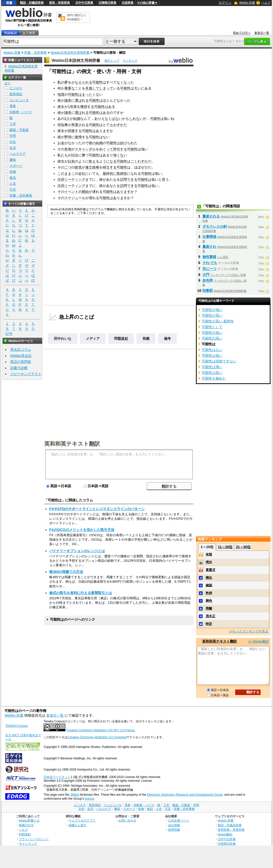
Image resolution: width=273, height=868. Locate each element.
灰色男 (208, 280)
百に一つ (209, 269)
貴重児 (210, 570)
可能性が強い (212, 310)
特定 (209, 624)
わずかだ (120, 125)
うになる (110, 161)
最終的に (110, 174)
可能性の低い (212, 333)
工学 (13, 124)
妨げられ (127, 143)
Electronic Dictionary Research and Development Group (185, 795)
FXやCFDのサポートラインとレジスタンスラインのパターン (97, 509)
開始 (85, 192)
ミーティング (75, 179)
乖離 (209, 608)
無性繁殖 (209, 257)
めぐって (106, 149)
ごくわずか (139, 161)
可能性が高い (212, 315)
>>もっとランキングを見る (249, 631)
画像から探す (78, 825)
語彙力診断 (19, 368)
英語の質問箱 (21, 362)
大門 (206, 275)
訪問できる (129, 179)
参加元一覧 (262, 33)
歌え (92, 161)
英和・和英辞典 (59, 3)
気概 (146, 339)
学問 (13, 136)
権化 (209, 578)
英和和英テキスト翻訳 (72, 443)
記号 (9, 334)
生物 (13, 172)
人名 (13, 184)
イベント (71, 192)
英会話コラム (21, 349)
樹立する (110, 167)
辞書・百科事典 (35, 53)
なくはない (113, 119)
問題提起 (121, 339)
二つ (68, 167)
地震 (61, 94)
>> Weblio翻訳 (258, 641)
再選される (80, 125)
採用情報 (174, 830)
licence (90, 799)
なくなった (125, 82)
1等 (71, 107)
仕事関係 (209, 237)
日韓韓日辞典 (107, 3)
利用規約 (25, 834)
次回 (61, 179)
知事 (64, 125)
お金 (61, 143)
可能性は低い (212, 355)
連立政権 (92, 167)
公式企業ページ (179, 820)
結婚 (77, 119)
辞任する (120, 149)
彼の (92, 143)
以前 (71, 161)
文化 (13, 142)
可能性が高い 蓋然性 (218, 321)
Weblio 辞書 (247, 3)
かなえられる (82, 82)
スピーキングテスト (26, 374)
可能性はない (212, 350)
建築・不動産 (19, 130)
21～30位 (243, 547)
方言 (13, 190)
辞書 (9, 3)
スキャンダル (85, 149)
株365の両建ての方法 (66, 572)
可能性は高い (212, 373)
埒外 (209, 562)
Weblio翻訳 (225, 834)
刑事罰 (208, 291)
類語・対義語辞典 (32, 3)
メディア (93, 339)
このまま (64, 174)
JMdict (74, 795)
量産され (209, 247)
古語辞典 (128, 3)
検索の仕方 (26, 825)
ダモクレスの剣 (215, 226)
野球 (68, 137)
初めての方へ (242, 33)
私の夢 (63, 82)
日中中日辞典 (84, 3)
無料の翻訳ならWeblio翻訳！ (76, 17)
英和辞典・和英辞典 (231, 830)
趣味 (13, 160)
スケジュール (75, 198)
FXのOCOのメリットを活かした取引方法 (82, 530)
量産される (211, 216)
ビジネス (16, 88)
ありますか (104, 131)
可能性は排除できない (219, 361)
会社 (82, 174)
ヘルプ (266, 3)
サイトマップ (28, 844)
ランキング (130, 61)
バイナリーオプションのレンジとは (77, 551)
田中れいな (63, 339)
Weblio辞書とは (29, 820)
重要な (70, 88)
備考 (167, 339)
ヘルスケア (18, 154)
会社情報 (174, 825)
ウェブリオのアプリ (82, 820)
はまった (85, 94)
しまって (106, 88)
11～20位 (225, 547)
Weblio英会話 (21, 356)
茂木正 (210, 616)
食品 (13, 178)
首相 (68, 149)
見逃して (92, 88)
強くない (120, 155)
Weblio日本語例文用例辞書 (70, 53)
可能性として (212, 327)
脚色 (209, 601)
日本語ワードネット (57, 777)
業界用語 (16, 94)
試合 (75, 155)
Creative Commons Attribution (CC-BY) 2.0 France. (101, 730)
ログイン (225, 3)
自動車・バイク (21, 112)
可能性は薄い (212, 367)
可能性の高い (212, 338)
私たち (63, 155)
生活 (13, 148)
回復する (75, 131)
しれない (136, 119)
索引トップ (112, 61)
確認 (209, 585)
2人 (67, 119)
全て (7, 83)
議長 (68, 100)
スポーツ (16, 166)
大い (137, 88)
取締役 (122, 174)
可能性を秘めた (214, 378)
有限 (209, 554)
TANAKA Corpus (16, 726)
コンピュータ (19, 100)
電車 (13, 106)
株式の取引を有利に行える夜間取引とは (81, 593)
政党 (78, 167)
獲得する (87, 107)
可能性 (97, 82)
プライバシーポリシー (34, 839)
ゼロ (144, 167)
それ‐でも (210, 263)
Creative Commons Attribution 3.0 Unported (97, 737)
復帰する (82, 137)
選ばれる (82, 100)
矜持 (209, 593)
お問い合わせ (127, 820)
